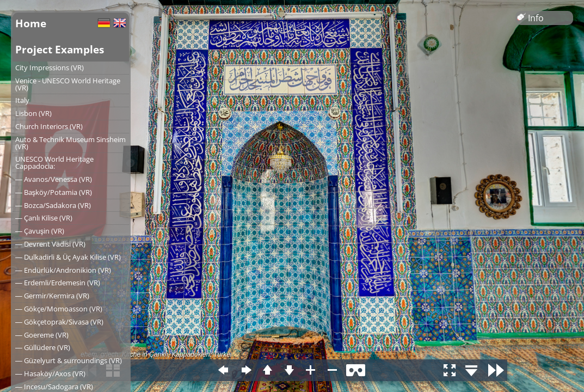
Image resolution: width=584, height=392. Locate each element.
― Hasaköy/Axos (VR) (50, 373)
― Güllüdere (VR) (43, 347)
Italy (22, 100)
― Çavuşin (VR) (40, 231)
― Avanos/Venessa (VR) (54, 179)
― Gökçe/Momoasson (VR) (59, 309)
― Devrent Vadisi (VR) (50, 244)
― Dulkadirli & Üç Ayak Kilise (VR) (68, 257)
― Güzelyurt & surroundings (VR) (69, 360)
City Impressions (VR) (50, 68)
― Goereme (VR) (42, 335)
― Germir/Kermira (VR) (52, 296)
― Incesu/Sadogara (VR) (54, 387)
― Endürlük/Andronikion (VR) (63, 270)
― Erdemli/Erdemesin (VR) (58, 283)
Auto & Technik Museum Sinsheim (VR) (70, 143)
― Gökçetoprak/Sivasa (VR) (59, 322)
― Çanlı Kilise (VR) (44, 218)
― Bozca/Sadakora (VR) (53, 205)
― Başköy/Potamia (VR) (54, 192)
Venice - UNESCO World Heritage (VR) (68, 84)
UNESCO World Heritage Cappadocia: (54, 163)
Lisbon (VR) (33, 113)
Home (31, 23)
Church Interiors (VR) (49, 126)
